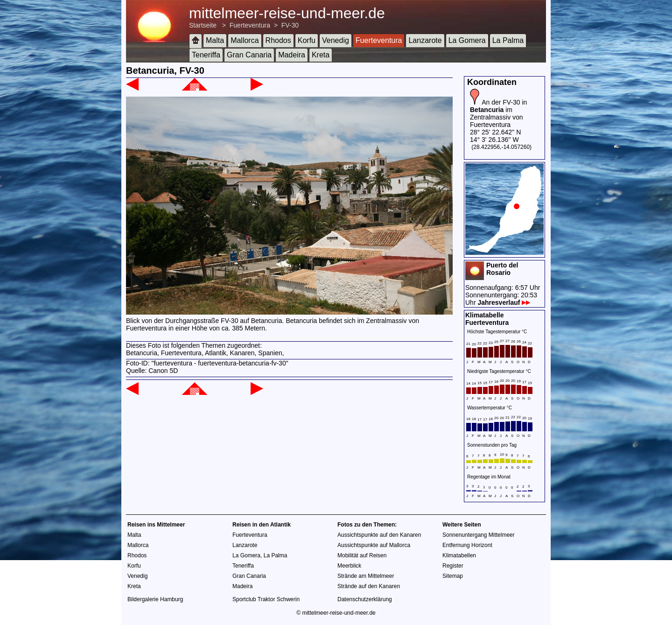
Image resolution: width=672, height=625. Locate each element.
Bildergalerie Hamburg (155, 599)
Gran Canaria (249, 55)
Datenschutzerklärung (365, 599)
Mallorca (245, 40)
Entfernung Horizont (467, 545)
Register (453, 566)
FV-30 (290, 25)
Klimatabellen (459, 555)
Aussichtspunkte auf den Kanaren (379, 535)
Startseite (203, 25)
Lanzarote (425, 40)
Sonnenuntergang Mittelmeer (479, 535)
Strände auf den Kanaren (369, 586)
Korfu (307, 40)
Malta (215, 40)
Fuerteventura (250, 25)
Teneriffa (206, 55)
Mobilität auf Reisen (362, 555)
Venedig (336, 40)
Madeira (292, 55)
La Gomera (467, 40)
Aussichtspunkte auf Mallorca (374, 545)
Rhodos (278, 40)
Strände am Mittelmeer (366, 576)
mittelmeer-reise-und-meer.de (287, 13)
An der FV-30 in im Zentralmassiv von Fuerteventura (498, 113)
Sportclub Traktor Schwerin (266, 599)
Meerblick (349, 566)
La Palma (508, 40)
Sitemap (453, 576)
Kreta (321, 55)
